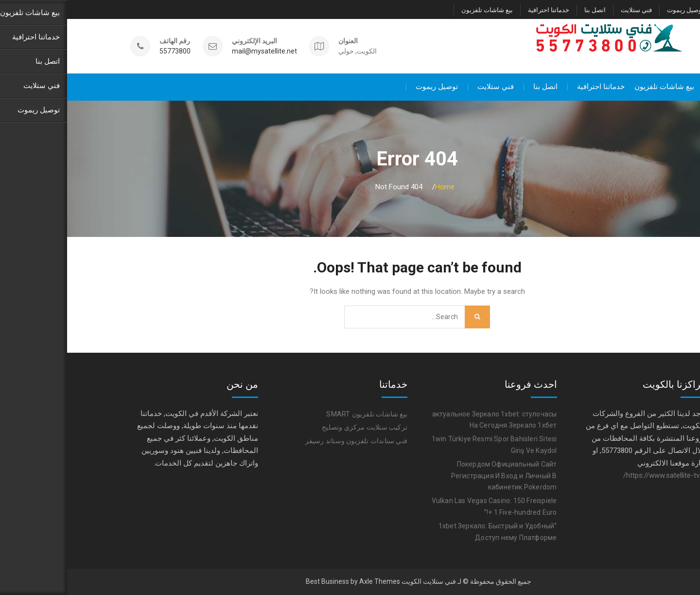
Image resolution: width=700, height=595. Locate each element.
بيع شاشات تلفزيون (420, 10)
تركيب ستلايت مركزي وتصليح (297, 427)
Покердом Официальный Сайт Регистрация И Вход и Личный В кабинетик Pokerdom (437, 475)
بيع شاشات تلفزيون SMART (300, 414)
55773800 (108, 51)
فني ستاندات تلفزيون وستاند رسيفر (289, 441)
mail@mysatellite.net (197, 51)
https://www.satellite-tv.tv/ (598, 475)
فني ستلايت (569, 10)
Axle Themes (313, 581)
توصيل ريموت (618, 10)
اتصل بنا (528, 10)
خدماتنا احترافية (481, 10)
